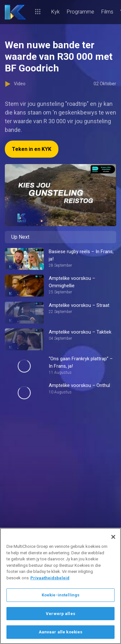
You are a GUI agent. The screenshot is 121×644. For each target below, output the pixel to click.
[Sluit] (113, 537)
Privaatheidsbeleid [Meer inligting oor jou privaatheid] (50, 578)
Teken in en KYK (32, 149)
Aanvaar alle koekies (61, 632)
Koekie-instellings (60, 595)
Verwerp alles (60, 614)
